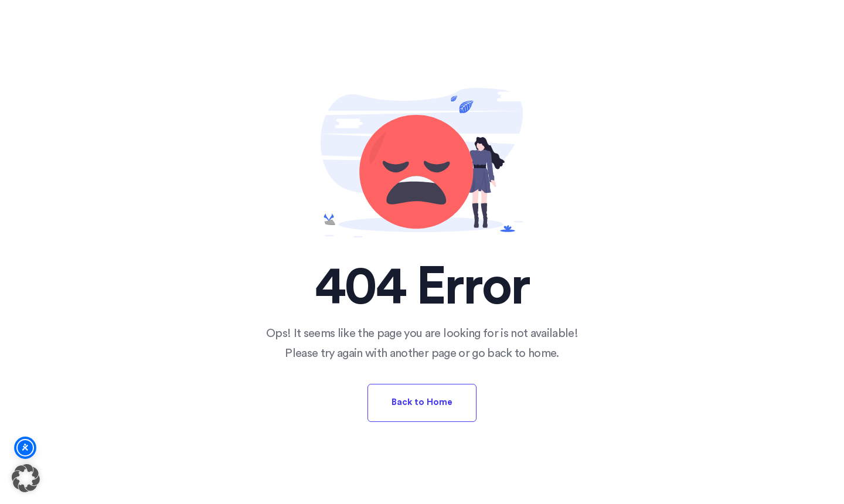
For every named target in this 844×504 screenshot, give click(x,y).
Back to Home (422, 402)
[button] (26, 478)
